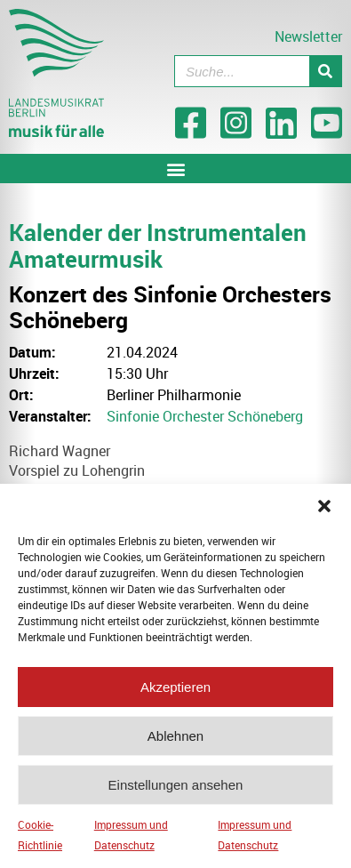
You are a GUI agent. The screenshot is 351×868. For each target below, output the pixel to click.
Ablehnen (175, 736)
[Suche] (325, 71)
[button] (324, 506)
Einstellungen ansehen (176, 785)
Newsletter (308, 36)
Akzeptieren (175, 687)
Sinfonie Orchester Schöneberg (205, 416)
